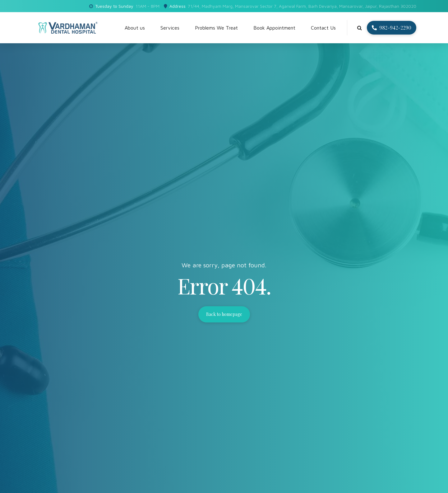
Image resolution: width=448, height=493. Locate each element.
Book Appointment (274, 28)
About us (135, 28)
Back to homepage (224, 314)
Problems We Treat (216, 28)
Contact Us (323, 28)
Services (170, 28)
